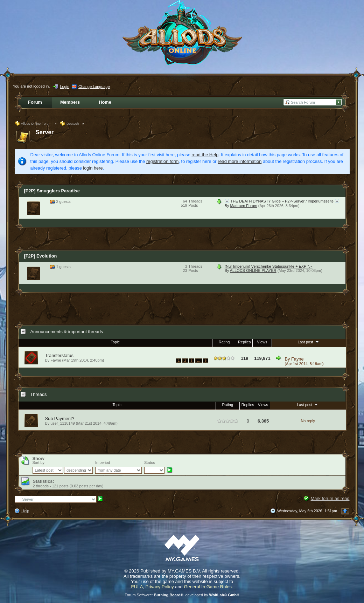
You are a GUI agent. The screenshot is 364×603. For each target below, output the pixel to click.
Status (150, 462)
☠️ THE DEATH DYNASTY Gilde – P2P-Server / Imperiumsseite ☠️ (282, 201)
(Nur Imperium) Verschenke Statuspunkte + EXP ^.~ (269, 266)
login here (93, 168)
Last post (309, 342)
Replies (244, 342)
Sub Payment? (60, 419)
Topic (115, 342)
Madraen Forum (243, 206)
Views (262, 342)
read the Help (205, 155)
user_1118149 (63, 423)
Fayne (297, 359)
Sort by (38, 462)
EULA (137, 587)
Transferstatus (59, 355)
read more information (240, 161)
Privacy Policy (160, 587)
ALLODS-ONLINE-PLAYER (253, 270)
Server (45, 132)
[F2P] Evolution (41, 256)
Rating (224, 342)
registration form (162, 161)
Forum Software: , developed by (182, 595)
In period (103, 462)
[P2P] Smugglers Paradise (52, 191)
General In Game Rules (208, 587)
